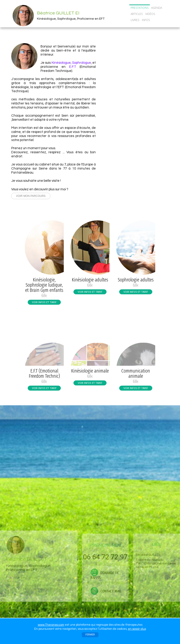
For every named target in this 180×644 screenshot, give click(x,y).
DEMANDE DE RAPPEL (142, 80)
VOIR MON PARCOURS (31, 196)
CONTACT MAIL (142, 89)
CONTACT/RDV (141, 26)
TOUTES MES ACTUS (136, 128)
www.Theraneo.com (51, 625)
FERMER (90, 635)
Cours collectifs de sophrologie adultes (139, 120)
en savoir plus (137, 629)
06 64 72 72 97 (142, 69)
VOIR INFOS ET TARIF (44, 302)
